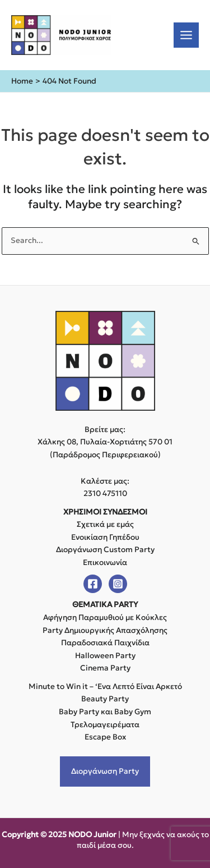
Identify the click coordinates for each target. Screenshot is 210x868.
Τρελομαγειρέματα (105, 725)
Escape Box (105, 737)
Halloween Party (105, 656)
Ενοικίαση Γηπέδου (105, 537)
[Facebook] (93, 584)
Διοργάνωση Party (105, 771)
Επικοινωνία (105, 562)
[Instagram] (118, 584)
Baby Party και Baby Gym (105, 712)
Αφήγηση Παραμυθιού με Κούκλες (105, 617)
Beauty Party (105, 699)
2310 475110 (105, 493)
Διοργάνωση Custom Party (105, 550)
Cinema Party (105, 668)
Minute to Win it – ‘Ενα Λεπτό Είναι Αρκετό (105, 686)
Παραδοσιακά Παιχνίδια (105, 643)
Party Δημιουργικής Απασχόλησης (105, 630)
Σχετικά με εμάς (105, 524)
